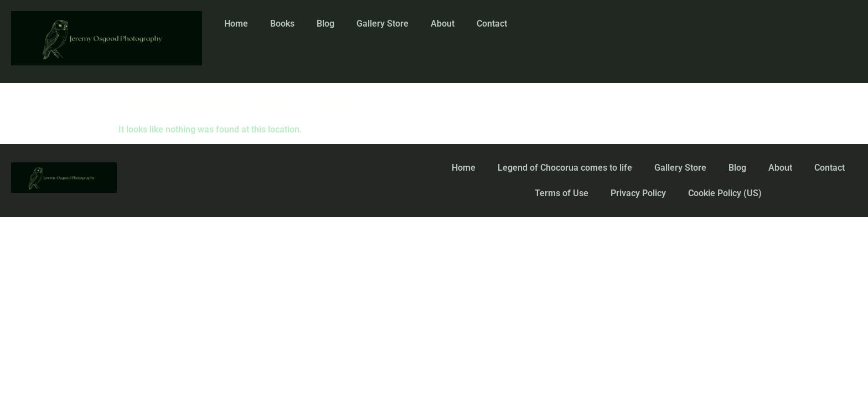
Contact (492, 24)
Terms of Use (562, 193)
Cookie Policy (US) (725, 193)
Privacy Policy (638, 193)
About (443, 24)
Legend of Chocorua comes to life (565, 168)
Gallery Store (383, 24)
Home (236, 24)
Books (282, 24)
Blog (325, 24)
